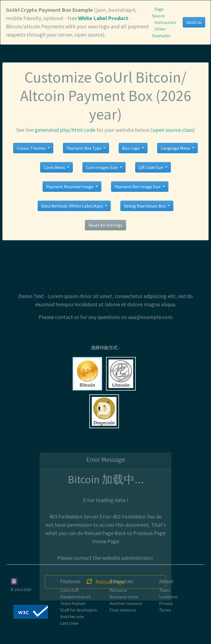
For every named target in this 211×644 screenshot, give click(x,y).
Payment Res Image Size (138, 187)
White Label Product (103, 18)
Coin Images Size (102, 167)
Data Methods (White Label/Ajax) (73, 206)
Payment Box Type (84, 148)
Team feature (73, 603)
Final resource (123, 610)
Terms (165, 610)
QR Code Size (151, 167)
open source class (173, 130)
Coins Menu (55, 167)
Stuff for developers (79, 610)
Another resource (126, 603)
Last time (69, 623)
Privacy (166, 603)
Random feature (76, 597)
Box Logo (131, 148)
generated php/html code (65, 130)
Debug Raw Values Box (145, 206)
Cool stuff (69, 590)
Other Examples (161, 32)
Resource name (124, 597)
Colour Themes (32, 148)
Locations (168, 597)
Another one (72, 616)
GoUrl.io (194, 22)
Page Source (159, 12)
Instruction (165, 22)
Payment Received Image (70, 187)
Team (164, 590)
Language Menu (176, 148)
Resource (118, 590)
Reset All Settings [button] (105, 225)
